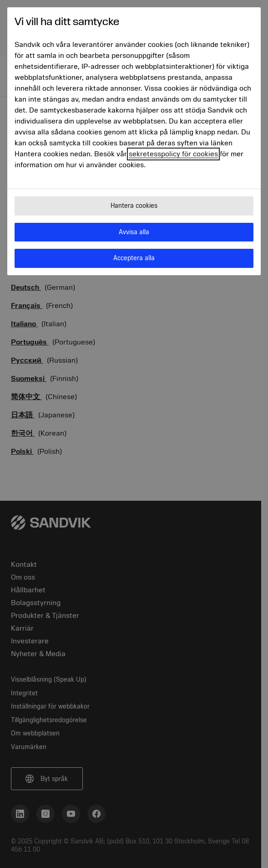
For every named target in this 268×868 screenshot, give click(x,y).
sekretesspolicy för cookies (173, 154)
